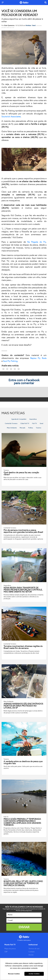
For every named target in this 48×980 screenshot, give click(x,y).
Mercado (22, 428)
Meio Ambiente (12, 428)
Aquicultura (33, 419)
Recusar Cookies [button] (14, 974)
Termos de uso (34, 949)
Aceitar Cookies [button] (34, 974)
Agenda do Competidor (19, 419)
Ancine (31, 955)
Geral (34, 25)
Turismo (39, 428)
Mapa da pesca (10, 949)
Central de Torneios (11, 423)
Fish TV (34, 423)
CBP (6, 952)
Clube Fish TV (25, 423)
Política (31, 428)
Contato (32, 952)
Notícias (28, 25)
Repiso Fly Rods (38, 358)
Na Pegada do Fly (37, 242)
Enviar (24, 927)
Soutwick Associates (11, 117)
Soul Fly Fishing (10, 361)
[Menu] (3, 3)
